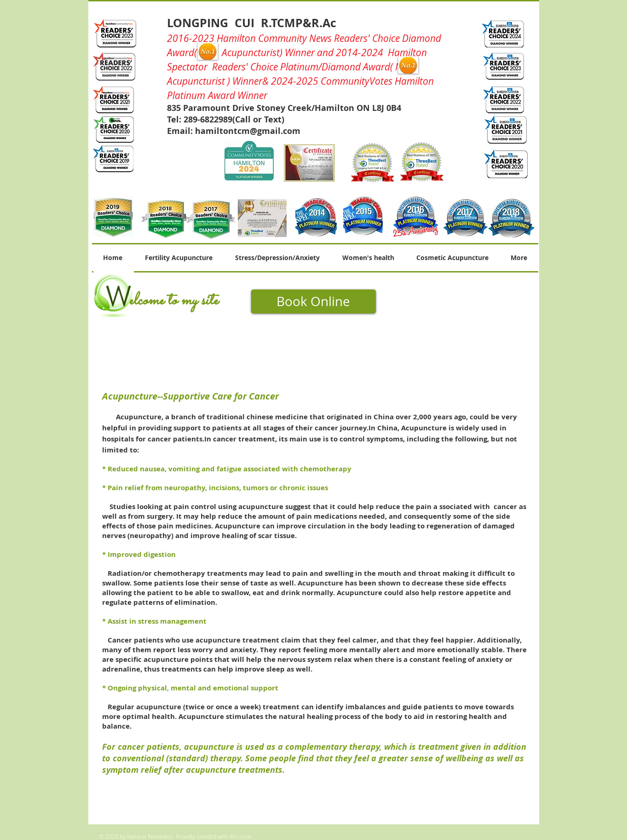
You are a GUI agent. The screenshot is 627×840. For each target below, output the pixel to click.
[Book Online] (313, 301)
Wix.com (240, 836)
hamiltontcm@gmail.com (248, 131)
